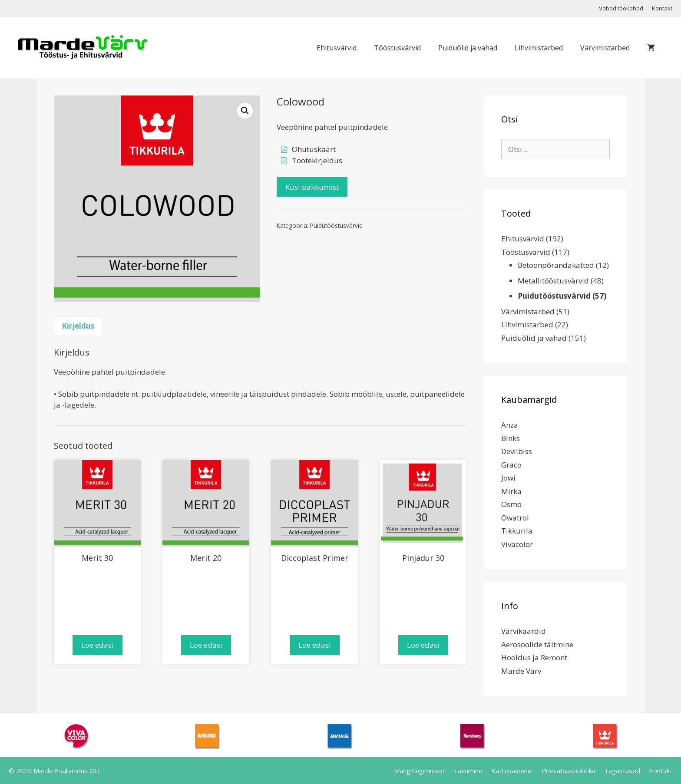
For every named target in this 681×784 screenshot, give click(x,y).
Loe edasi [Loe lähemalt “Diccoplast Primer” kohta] (315, 645)
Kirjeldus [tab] (78, 326)
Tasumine (468, 771)
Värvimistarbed (605, 48)
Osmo (511, 504)
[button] (245, 111)
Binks (511, 438)
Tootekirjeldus (317, 160)
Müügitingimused (419, 771)
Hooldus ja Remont (534, 657)
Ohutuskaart (314, 149)
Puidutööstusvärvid (336, 226)
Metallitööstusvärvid (553, 281)
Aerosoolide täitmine (537, 644)
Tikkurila (517, 531)
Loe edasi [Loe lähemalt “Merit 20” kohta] (206, 645)
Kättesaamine (512, 771)
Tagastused (622, 771)
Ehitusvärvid (337, 48)
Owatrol (515, 518)
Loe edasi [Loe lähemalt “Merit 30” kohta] (98, 645)
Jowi (508, 478)
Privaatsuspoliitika (569, 771)
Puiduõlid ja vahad (468, 48)
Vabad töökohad (621, 8)
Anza (510, 425)
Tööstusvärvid (397, 48)
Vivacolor (517, 544)
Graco (511, 465)
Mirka (511, 491)
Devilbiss (517, 451)
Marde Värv (521, 671)
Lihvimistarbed (539, 48)
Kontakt (662, 8)
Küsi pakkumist (312, 187)
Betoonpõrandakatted (556, 265)
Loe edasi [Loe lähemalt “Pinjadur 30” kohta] (423, 645)
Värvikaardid (524, 631)
